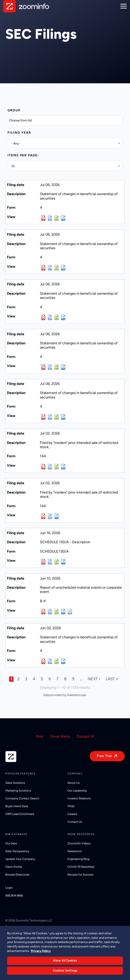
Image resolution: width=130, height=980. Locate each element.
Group (14, 110)
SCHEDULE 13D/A (54, 551)
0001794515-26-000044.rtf (50, 612)
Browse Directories (17, 875)
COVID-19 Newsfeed (81, 867)
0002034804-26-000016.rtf (50, 367)
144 (43, 456)
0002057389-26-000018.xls (57, 417)
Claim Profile (14, 867)
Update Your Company (20, 859)
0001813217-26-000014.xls (57, 218)
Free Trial (104, 756)
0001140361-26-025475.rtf (50, 562)
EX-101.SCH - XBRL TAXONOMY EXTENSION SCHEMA (70, 612)
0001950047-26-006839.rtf (50, 467)
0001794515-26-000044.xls (57, 612)
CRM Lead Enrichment (20, 814)
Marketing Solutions (18, 791)
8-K (43, 601)
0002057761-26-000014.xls (57, 268)
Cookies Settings (65, 972)
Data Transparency (17, 851)
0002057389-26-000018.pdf (43, 417)
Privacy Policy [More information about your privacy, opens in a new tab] (41, 953)
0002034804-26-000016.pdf (43, 367)
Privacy (10, 926)
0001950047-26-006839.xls (57, 467)
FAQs (71, 806)
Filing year (19, 133)
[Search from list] (23, 120)
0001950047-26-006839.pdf (43, 467)
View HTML (63, 218)
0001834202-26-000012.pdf (43, 661)
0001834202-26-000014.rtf (50, 317)
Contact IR (85, 736)
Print (40, 736)
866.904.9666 (14, 895)
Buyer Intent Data (17, 806)
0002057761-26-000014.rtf (50, 268)
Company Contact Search (22, 798)
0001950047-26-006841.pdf (43, 516)
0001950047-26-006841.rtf (50, 516)
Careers (72, 814)
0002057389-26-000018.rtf (50, 417)
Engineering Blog (78, 859)
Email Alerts (60, 736)
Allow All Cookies (65, 962)
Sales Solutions (15, 783)
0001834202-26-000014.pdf (43, 317)
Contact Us (75, 822)
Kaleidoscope (77, 695)
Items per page (23, 155)
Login (9, 888)
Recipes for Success (80, 875)
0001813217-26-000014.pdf (43, 218)
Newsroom (75, 851)
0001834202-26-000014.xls (57, 317)
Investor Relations (79, 798)
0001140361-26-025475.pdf (43, 562)
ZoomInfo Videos (79, 843)
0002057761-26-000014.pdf (43, 268)
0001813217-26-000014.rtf (50, 218)
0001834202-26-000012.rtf (50, 661)
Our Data (11, 843)
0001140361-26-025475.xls (57, 562)
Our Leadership (77, 791)
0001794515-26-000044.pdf (43, 612)
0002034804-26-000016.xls (57, 367)
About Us (74, 783)
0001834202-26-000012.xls (57, 661)
